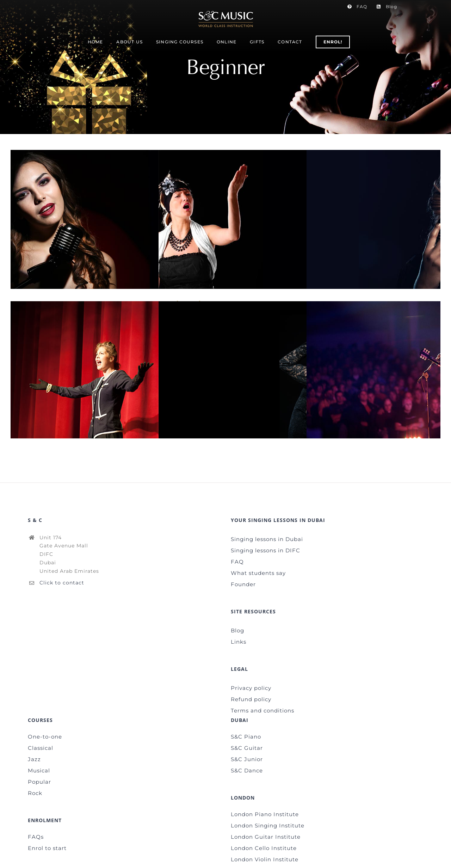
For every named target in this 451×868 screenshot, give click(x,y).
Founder (243, 584)
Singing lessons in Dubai (267, 539)
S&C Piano (246, 737)
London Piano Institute (265, 814)
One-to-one (45, 737)
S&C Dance (247, 770)
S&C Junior (247, 759)
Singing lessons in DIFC (265, 550)
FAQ (237, 562)
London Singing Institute (268, 825)
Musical (39, 770)
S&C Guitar (247, 748)
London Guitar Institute (266, 837)
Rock (35, 793)
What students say (258, 573)
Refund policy (251, 699)
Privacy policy (251, 688)
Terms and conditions (262, 711)
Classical (41, 748)
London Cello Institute (264, 848)
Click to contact (62, 583)
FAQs (36, 837)
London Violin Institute (265, 859)
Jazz (34, 759)
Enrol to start (47, 848)
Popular (39, 782)
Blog (237, 630)
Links (239, 642)
